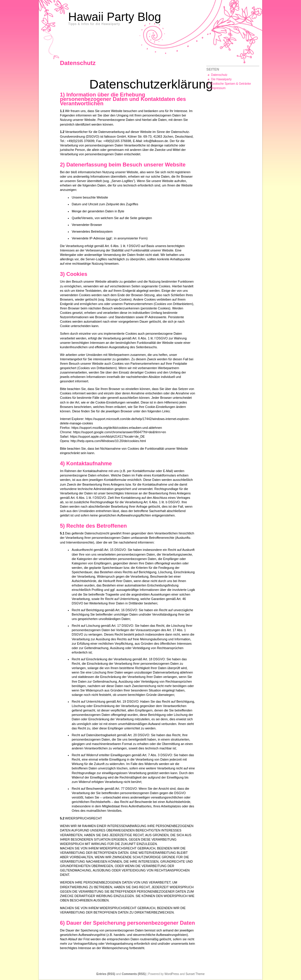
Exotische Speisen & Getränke (231, 84)
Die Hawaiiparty (221, 79)
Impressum (218, 88)
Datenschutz (219, 75)
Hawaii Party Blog (115, 17)
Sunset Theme (195, 974)
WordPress (172, 974)
